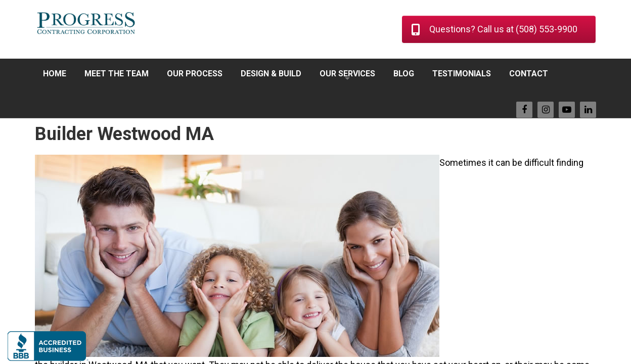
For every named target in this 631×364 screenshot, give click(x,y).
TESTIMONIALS (462, 74)
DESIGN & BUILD (271, 74)
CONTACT (529, 74)
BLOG (404, 74)
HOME (55, 74)
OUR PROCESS (195, 74)
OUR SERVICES (347, 74)
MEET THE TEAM (117, 74)
